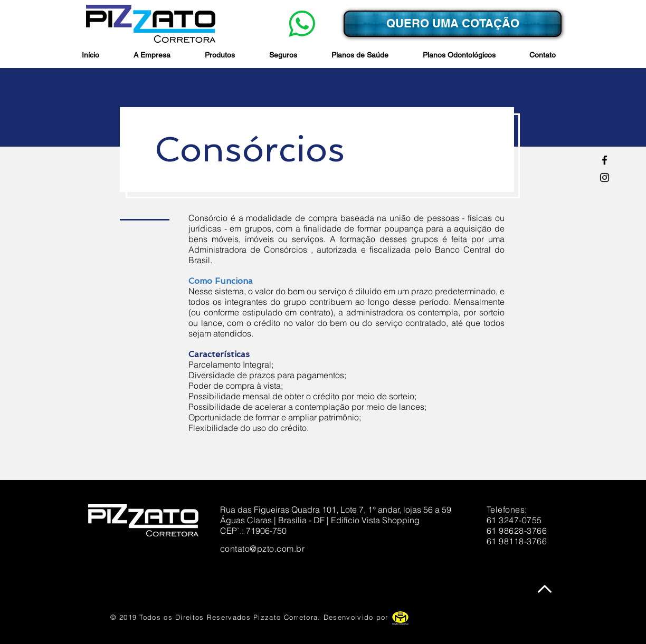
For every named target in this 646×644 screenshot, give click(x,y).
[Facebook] (605, 160)
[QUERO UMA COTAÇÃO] (453, 24)
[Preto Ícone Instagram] (605, 177)
